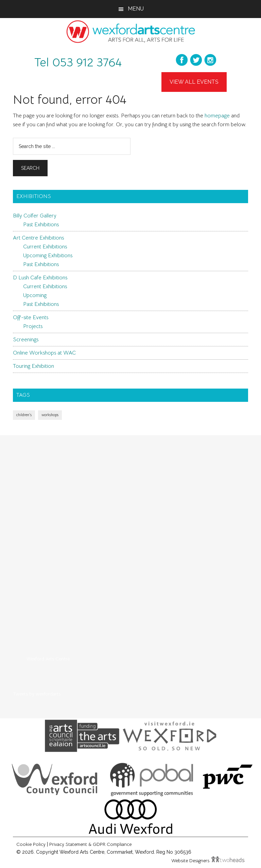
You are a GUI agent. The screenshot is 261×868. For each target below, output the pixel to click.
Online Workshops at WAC (44, 353)
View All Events (194, 82)
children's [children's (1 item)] (24, 415)
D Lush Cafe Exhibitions (40, 278)
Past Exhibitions (41, 225)
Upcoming (35, 295)
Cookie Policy (31, 844)
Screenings (26, 340)
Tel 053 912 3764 (78, 62)
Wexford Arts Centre (48, 659)
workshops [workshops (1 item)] (50, 415)
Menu (136, 9)
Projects (33, 326)
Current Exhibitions (45, 247)
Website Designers (191, 861)
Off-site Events (31, 317)
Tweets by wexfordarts (37, 694)
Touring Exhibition (33, 366)
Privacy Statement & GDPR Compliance (90, 844)
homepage (217, 116)
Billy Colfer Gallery (35, 216)
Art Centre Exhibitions (38, 238)
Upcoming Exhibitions (48, 256)
